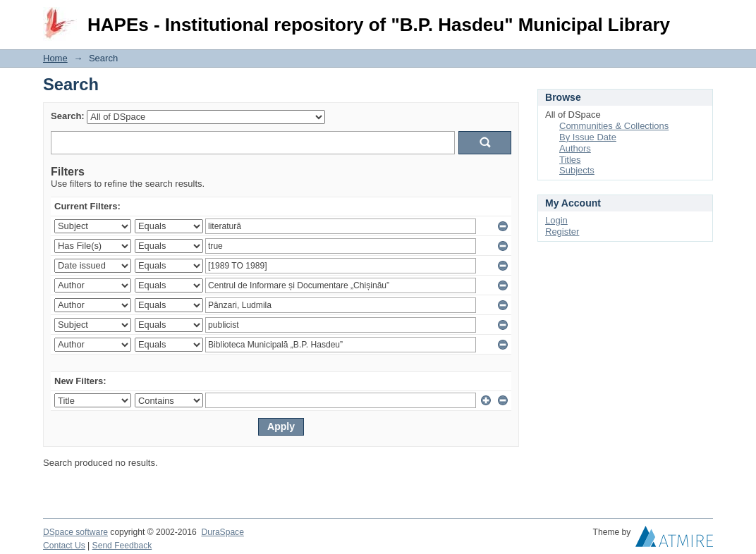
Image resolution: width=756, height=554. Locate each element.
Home (55, 58)
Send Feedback (122, 546)
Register (562, 232)
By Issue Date (588, 137)
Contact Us (64, 546)
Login (702, 17)
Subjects (577, 170)
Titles (570, 160)
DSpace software (75, 532)
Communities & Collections (614, 126)
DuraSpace (222, 532)
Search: (68, 116)
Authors (575, 148)
